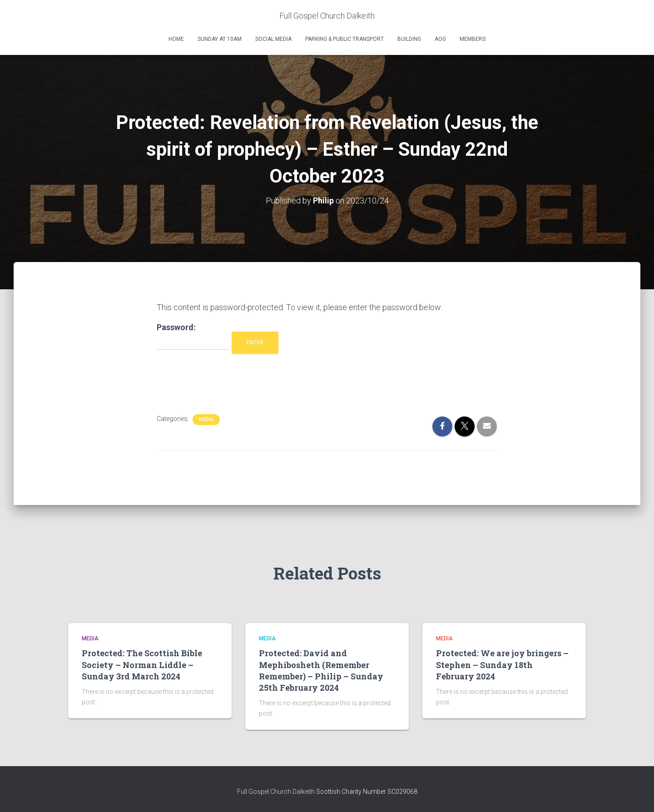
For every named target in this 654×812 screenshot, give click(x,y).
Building (409, 39)
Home (176, 39)
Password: (193, 336)
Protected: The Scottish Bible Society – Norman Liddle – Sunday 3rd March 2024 (142, 664)
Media (206, 419)
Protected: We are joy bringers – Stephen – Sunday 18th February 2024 (502, 664)
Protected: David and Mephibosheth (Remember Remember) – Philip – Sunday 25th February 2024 (321, 670)
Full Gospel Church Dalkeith (277, 792)
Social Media (273, 39)
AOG (440, 39)
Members (473, 39)
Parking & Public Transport (344, 39)
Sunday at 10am (220, 39)
